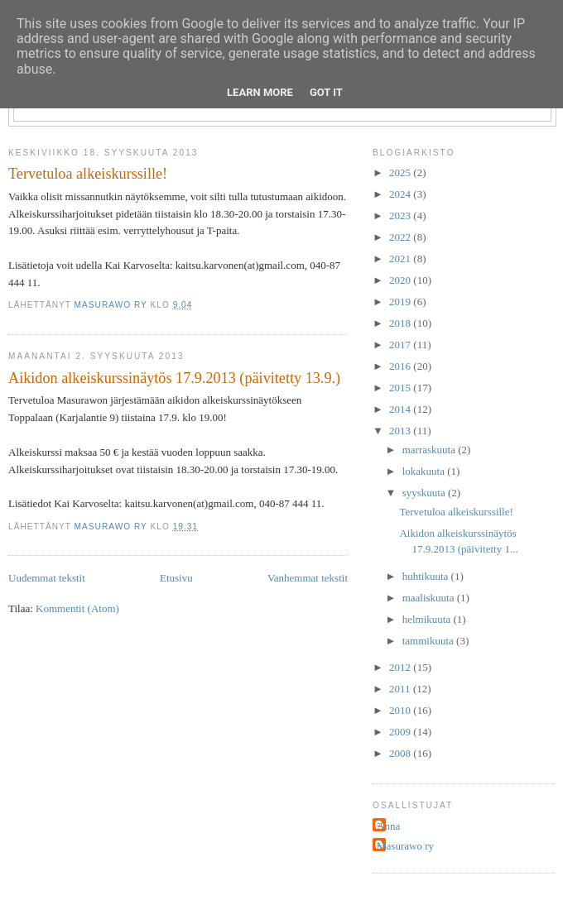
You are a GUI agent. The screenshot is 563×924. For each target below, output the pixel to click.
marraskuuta (431, 450)
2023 (401, 215)
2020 (401, 280)
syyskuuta (425, 493)
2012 (401, 667)
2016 (401, 366)
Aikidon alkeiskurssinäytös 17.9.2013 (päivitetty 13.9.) (174, 378)
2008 (401, 753)
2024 (401, 194)
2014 (401, 409)
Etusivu (176, 578)
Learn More (260, 92)
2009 (401, 732)
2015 (401, 388)
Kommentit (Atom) (77, 608)
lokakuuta (425, 471)
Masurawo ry (405, 846)
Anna (388, 826)
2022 (401, 237)
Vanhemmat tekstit (308, 578)
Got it (326, 92)
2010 (401, 710)
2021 (401, 259)
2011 (401, 689)
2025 (401, 172)
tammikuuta (429, 641)
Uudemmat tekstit (47, 578)
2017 (401, 345)
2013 (401, 431)
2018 (401, 323)
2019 (401, 302)
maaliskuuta (430, 598)
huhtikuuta (427, 576)
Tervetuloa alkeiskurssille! (88, 174)
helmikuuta (428, 619)
